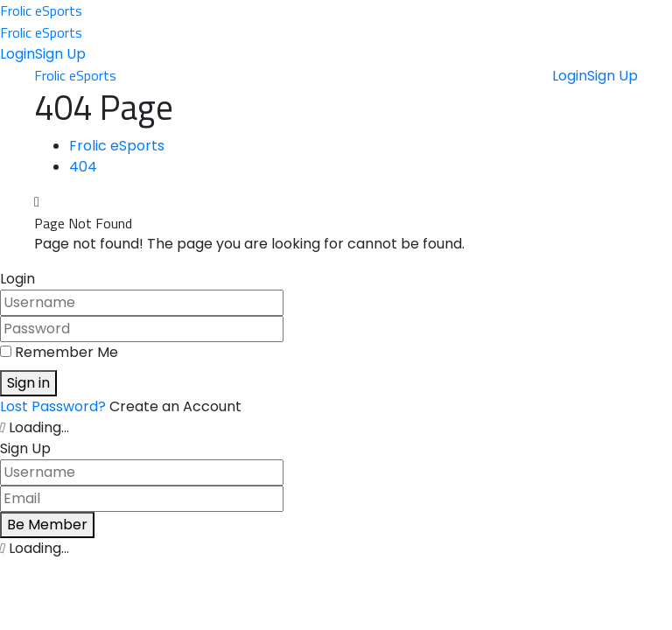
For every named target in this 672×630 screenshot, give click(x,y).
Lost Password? (55, 406)
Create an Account (175, 406)
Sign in (28, 383)
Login (17, 54)
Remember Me (66, 352)
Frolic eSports (41, 10)
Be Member (47, 525)
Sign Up (60, 54)
